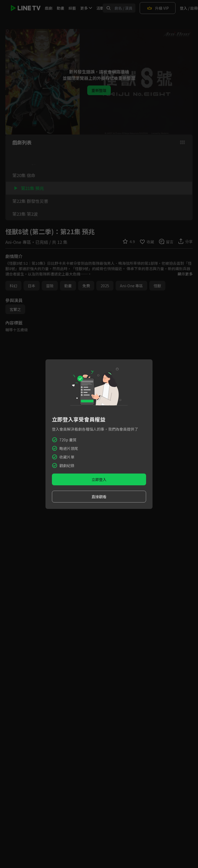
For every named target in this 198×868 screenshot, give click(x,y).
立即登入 (99, 479)
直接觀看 (99, 497)
